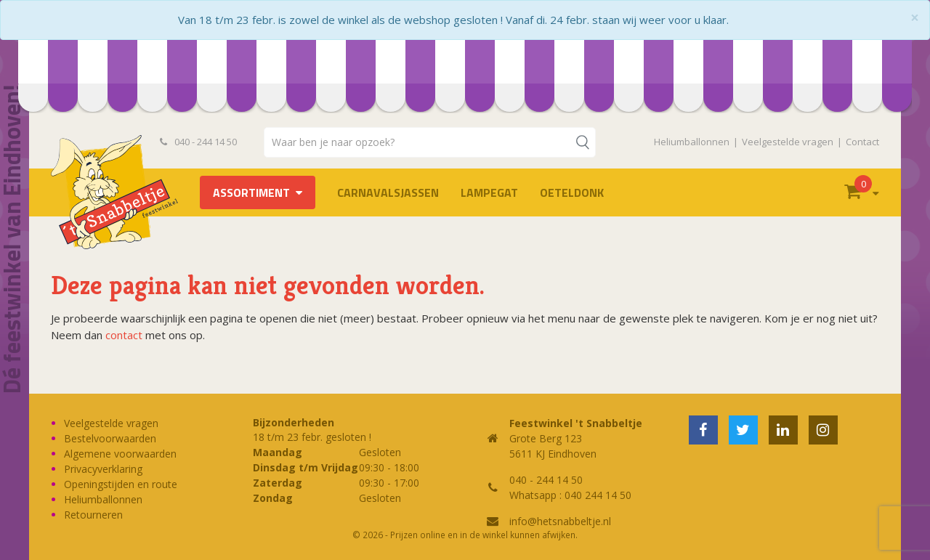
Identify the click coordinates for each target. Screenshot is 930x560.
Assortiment (251, 192)
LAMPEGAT (489, 192)
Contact (862, 142)
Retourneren (93, 515)
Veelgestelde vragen (788, 142)
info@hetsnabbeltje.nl (560, 521)
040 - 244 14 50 (198, 142)
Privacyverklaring (103, 469)
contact (124, 335)
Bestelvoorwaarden (110, 438)
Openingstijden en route (121, 484)
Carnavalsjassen (388, 192)
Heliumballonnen (692, 142)
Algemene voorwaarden (120, 454)
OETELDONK (572, 192)
